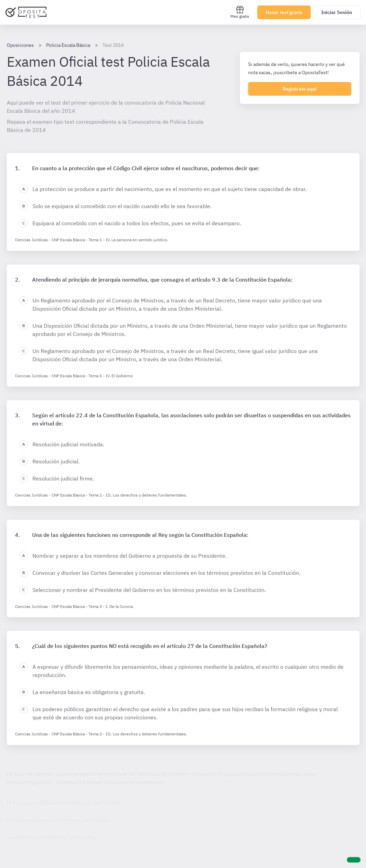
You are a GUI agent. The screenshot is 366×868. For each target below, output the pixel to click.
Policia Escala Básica (68, 45)
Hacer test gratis (284, 12)
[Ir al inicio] (26, 12)
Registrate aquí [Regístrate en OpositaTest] (300, 89)
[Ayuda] (354, 860)
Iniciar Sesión (337, 12)
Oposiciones (20, 45)
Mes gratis (240, 12)
